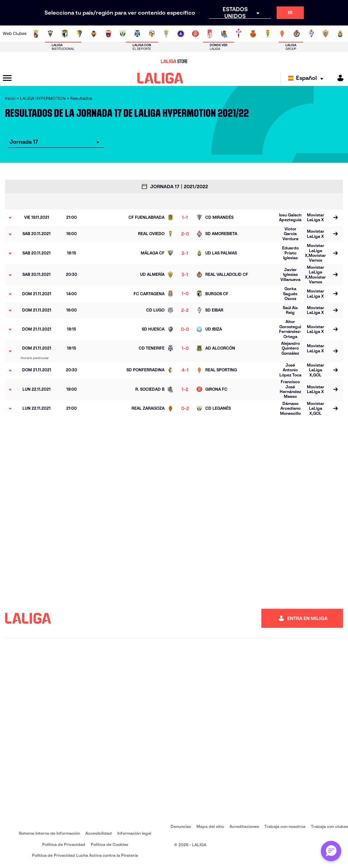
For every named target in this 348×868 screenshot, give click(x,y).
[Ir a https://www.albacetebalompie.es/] (50, 34)
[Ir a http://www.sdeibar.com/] (311, 34)
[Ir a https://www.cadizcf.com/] (80, 34)
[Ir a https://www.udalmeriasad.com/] (326, 34)
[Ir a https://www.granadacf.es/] (210, 34)
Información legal (134, 833)
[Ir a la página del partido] (335, 218)
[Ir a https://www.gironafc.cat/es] (195, 34)
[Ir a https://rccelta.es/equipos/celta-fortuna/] (239, 34)
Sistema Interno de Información (49, 833)
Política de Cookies (109, 844)
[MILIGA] (338, 78)
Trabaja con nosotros (285, 826)
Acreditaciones (244, 826)
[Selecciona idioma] (307, 78)
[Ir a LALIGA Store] (174, 61)
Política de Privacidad (64, 844)
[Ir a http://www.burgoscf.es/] (65, 34)
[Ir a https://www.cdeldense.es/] (108, 34)
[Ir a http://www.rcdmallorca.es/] (253, 34)
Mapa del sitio (210, 826)
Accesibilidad (99, 833)
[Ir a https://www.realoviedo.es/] (268, 34)
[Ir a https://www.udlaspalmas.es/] (340, 34)
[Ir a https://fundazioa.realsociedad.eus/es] (224, 34)
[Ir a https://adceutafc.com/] (36, 34)
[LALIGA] (160, 78)
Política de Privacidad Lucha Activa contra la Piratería (85, 855)
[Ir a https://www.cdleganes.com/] (123, 34)
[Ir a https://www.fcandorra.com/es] (181, 34)
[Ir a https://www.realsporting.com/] (282, 34)
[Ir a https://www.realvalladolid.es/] (297, 34)
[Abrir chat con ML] (331, 851)
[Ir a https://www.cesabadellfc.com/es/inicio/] (152, 34)
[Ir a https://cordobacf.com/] (166, 34)
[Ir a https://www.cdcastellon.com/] (94, 34)
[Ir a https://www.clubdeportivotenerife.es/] (137, 34)
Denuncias (181, 826)
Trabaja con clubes (329, 826)
